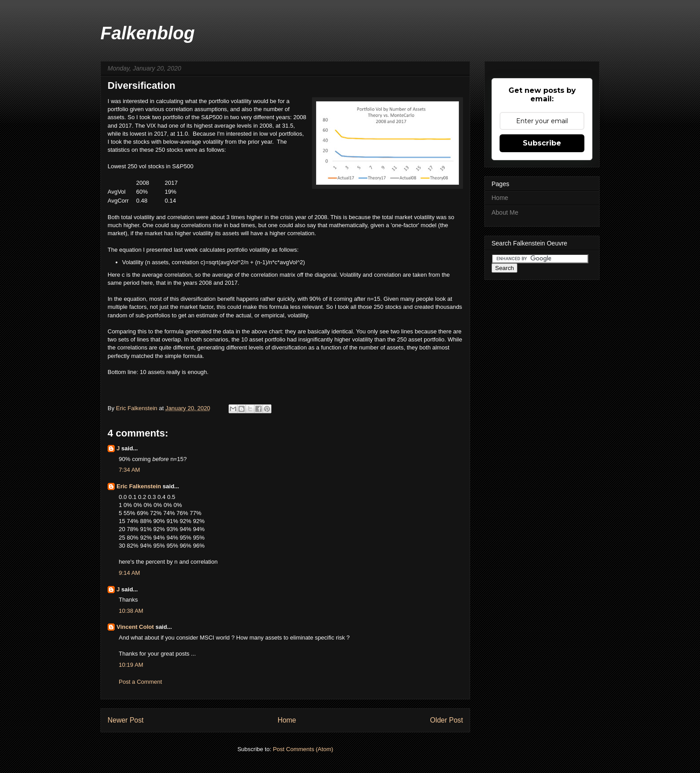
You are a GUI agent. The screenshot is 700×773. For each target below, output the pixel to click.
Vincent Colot (135, 627)
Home (287, 720)
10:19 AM (131, 665)
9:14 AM (129, 573)
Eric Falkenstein (139, 486)
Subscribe (542, 143)
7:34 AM (129, 470)
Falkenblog (148, 33)
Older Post (446, 720)
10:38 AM (131, 611)
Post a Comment (140, 682)
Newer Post (126, 720)
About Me (505, 212)
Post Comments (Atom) (303, 749)
